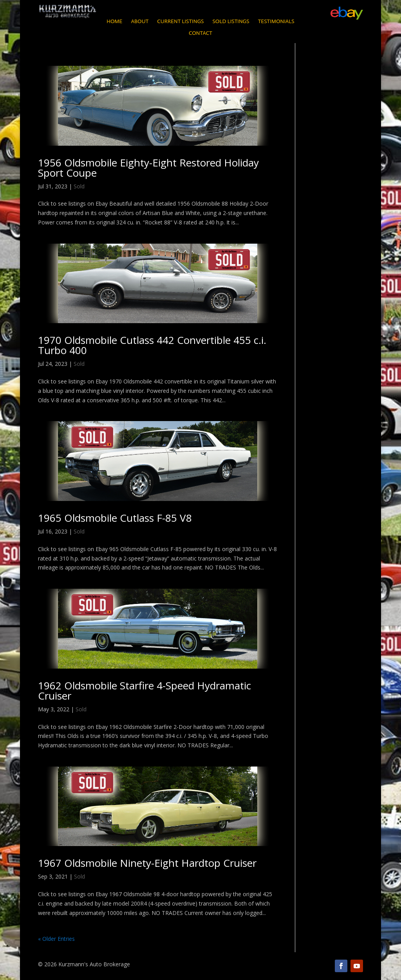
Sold (79, 186)
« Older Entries (56, 939)
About (140, 22)
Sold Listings (231, 22)
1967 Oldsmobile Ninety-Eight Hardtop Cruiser (147, 863)
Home (114, 22)
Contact (200, 33)
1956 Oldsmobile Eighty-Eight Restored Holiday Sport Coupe (148, 168)
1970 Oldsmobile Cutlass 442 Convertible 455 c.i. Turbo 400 (152, 345)
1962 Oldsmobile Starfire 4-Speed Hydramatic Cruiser (145, 691)
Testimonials (276, 22)
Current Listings (180, 22)
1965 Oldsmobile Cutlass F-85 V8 (115, 518)
